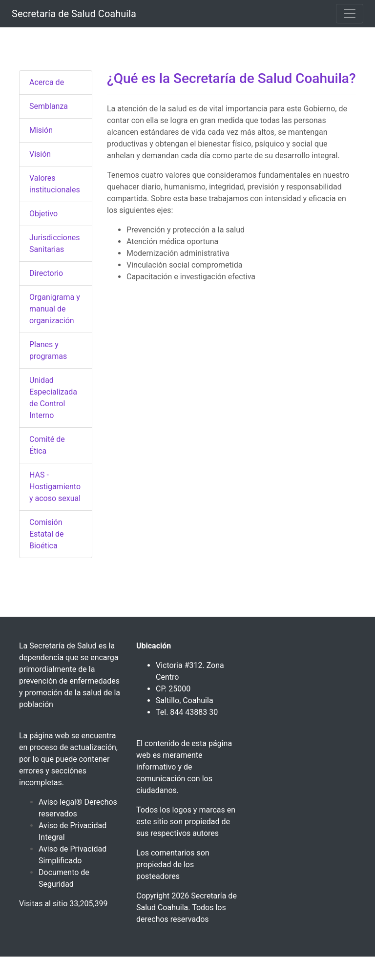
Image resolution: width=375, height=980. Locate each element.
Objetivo (43, 214)
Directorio (46, 273)
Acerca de (47, 82)
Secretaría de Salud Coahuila (74, 14)
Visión (40, 154)
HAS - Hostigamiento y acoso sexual (55, 487)
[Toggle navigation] (350, 14)
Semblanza (49, 106)
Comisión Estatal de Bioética (47, 534)
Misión (41, 130)
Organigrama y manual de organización (55, 309)
